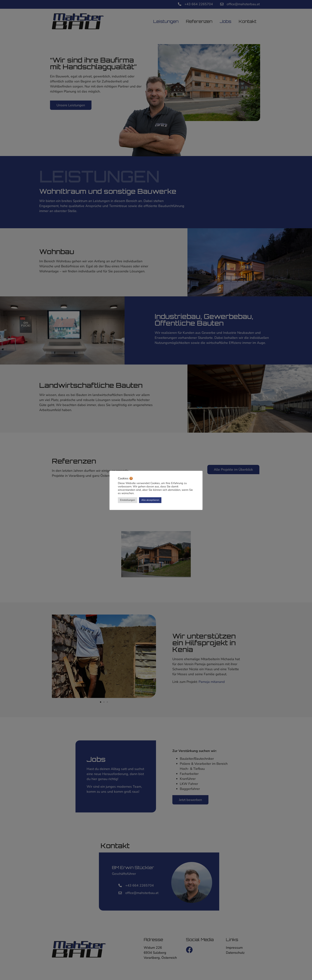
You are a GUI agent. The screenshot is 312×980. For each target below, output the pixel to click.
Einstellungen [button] (128, 500)
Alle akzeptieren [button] (150, 500)
